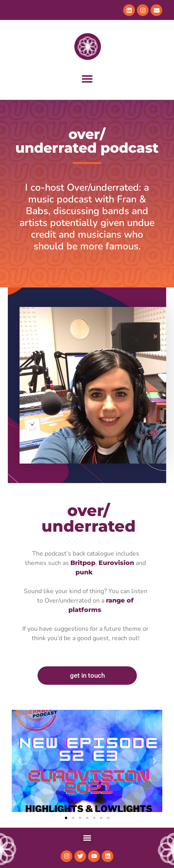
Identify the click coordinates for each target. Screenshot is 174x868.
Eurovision (116, 563)
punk (84, 572)
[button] (87, 79)
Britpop (83, 563)
